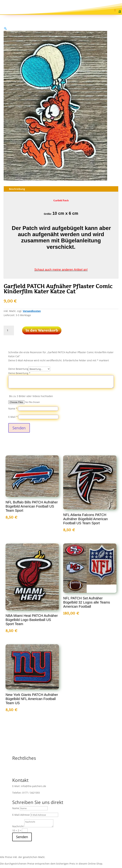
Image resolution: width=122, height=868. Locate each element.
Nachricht (18, 826)
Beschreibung (17, 189)
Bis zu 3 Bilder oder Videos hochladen (31, 396)
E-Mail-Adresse (21, 815)
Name (13, 409)
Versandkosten (32, 311)
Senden (19, 428)
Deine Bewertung (18, 369)
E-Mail (13, 417)
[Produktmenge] (9, 330)
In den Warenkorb (42, 330)
